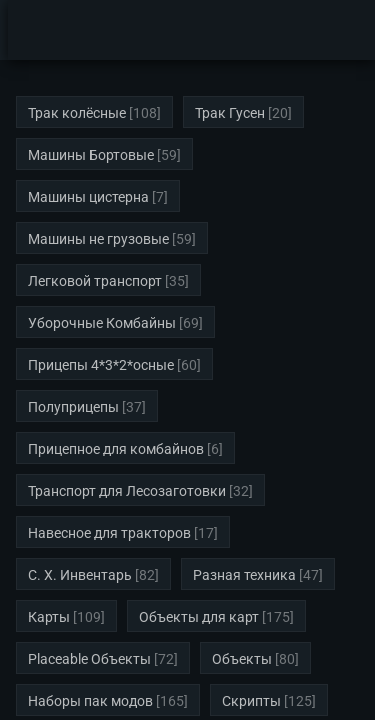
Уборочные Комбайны (102, 323)
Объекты (242, 659)
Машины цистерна (88, 197)
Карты (49, 617)
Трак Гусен (230, 113)
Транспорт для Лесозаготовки (127, 491)
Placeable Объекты (89, 659)
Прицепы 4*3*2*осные (101, 365)
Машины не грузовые (98, 239)
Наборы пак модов (90, 701)
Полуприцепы (73, 407)
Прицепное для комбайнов (116, 449)
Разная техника (244, 575)
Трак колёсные (77, 113)
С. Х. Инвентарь (80, 575)
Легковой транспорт (95, 281)
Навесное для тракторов (109, 533)
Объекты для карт (199, 617)
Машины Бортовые (91, 155)
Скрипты (251, 701)
